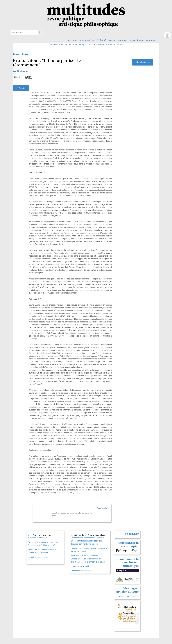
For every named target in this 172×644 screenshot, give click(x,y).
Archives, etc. (66, 45)
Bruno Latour (116, 45)
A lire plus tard (143, 62)
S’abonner (72, 40)
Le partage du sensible (80, 566)
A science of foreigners (38, 538)
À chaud (101, 40)
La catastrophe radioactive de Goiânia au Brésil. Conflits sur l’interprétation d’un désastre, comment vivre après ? (88, 541)
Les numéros (87, 40)
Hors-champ (137, 40)
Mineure (151, 40)
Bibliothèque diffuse (84, 45)
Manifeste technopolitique (81, 571)
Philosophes (101, 45)
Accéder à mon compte (129, 596)
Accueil (53, 45)
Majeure (123, 40)
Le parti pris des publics (38, 557)
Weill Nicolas (20, 71)
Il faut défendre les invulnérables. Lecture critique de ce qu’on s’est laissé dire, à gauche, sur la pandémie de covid (88, 559)
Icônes (112, 40)
